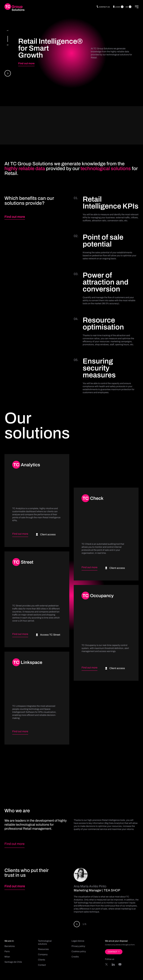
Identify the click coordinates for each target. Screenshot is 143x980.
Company (43, 954)
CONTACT (114, 952)
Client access (46, 534)
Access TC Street (48, 635)
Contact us (103, 7)
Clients (42, 960)
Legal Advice (78, 941)
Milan (7, 957)
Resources (43, 949)
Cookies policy (79, 951)
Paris (7, 951)
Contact (42, 965)
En (127, 7)
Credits (75, 957)
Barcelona (10, 946)
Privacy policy (78, 946)
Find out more (26, 63)
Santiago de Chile (13, 962)
